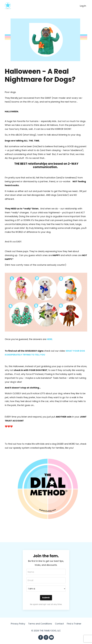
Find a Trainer (74, 624)
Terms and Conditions (40, 624)
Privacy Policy (18, 624)
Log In (83, 6)
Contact (59, 624)
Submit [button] (46, 598)
